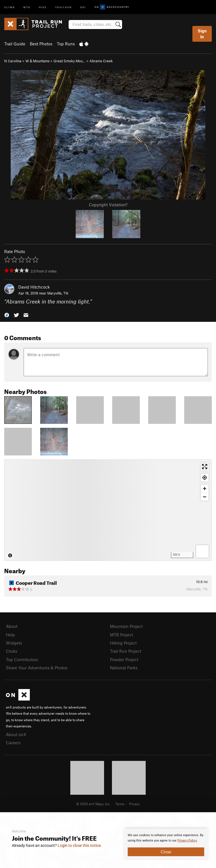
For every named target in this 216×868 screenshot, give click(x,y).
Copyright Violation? (108, 205)
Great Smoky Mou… (69, 61)
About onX (16, 734)
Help (10, 635)
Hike (43, 7)
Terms (120, 804)
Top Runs (66, 44)
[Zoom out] (205, 497)
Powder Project (124, 659)
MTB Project (121, 635)
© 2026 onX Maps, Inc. (93, 804)
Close (166, 852)
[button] (7, 315)
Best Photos (41, 44)
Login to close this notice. (80, 845)
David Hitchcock (34, 287)
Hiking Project (123, 643)
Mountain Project (126, 626)
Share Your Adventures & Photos (37, 668)
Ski (83, 7)
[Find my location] (205, 478)
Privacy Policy (187, 841)
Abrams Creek (101, 61)
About (12, 626)
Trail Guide (15, 44)
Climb (10, 7)
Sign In (202, 34)
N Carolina (13, 61)
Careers (13, 743)
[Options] (202, 551)
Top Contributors (22, 659)
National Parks (124, 668)
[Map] (108, 510)
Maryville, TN (58, 293)
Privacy (134, 804)
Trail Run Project (126, 651)
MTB (27, 7)
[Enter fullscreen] (205, 467)
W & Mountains (37, 61)
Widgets (14, 643)
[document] (166, 844)
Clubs (12, 651)
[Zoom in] (205, 489)
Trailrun (63, 7)
